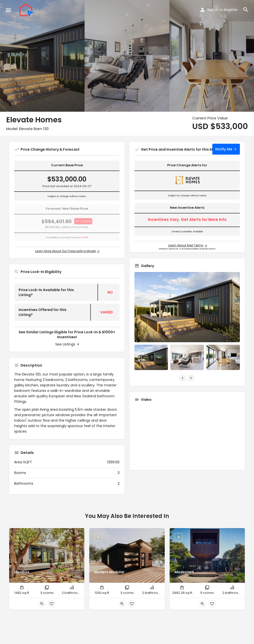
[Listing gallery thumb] (187, 307)
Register (231, 10)
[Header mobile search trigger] (246, 10)
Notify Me (224, 149)
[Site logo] (27, 10)
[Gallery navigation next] (191, 378)
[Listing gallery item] (151, 357)
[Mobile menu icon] (8, 10)
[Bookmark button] (52, 604)
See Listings (65, 344)
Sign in (213, 10)
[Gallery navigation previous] (183, 378)
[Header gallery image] (42, 56)
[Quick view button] (42, 604)
